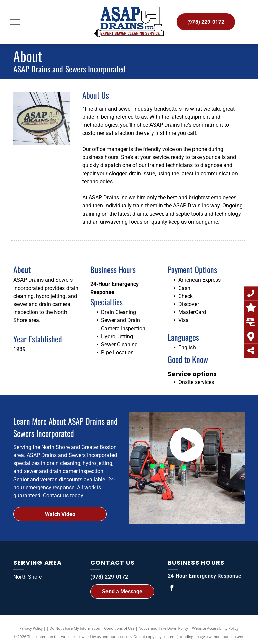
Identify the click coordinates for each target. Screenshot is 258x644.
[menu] (15, 22)
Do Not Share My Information (75, 628)
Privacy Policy (31, 628)
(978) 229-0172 (109, 577)
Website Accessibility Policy (215, 628)
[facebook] (172, 589)
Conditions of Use (119, 628)
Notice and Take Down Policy (164, 628)
